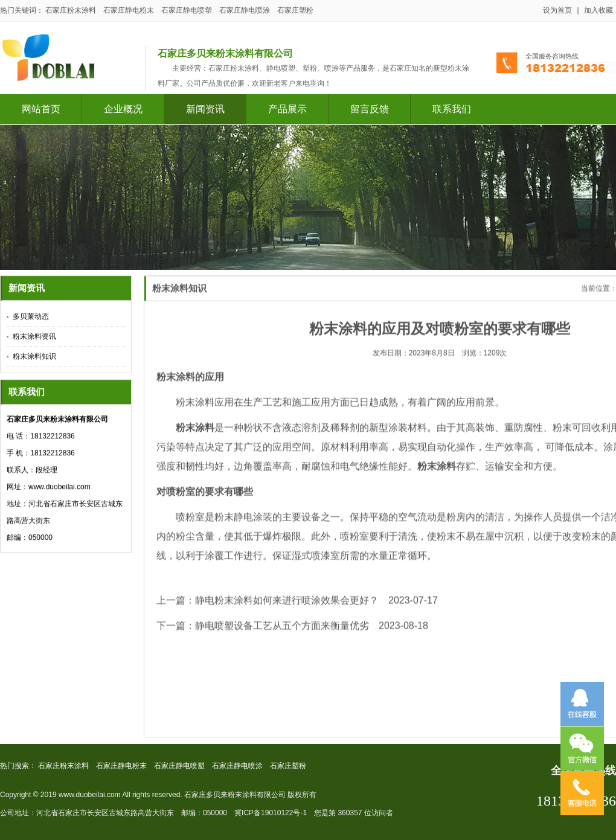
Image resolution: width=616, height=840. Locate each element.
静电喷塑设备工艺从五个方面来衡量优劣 (282, 631)
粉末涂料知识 (34, 357)
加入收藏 (598, 10)
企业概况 (123, 109)
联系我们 (452, 109)
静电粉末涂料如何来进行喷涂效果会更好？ (287, 606)
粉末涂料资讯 (34, 338)
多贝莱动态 (31, 318)
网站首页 (41, 109)
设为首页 (557, 10)
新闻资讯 (205, 109)
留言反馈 (370, 109)
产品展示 (287, 109)
